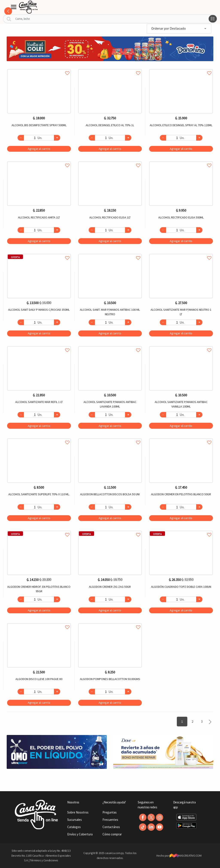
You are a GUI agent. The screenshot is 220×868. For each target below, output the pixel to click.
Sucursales (75, 820)
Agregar (39, 149)
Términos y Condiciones (44, 860)
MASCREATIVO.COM (186, 856)
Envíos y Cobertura (80, 834)
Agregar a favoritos (39, 68)
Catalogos (74, 827)
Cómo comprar (112, 834)
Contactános (111, 827)
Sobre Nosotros (78, 812)
